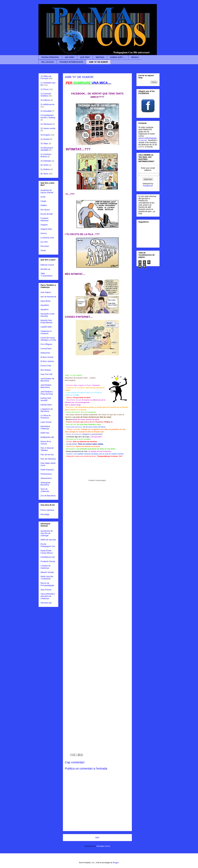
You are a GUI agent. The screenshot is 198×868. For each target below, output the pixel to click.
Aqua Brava (46, 301)
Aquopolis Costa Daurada (48, 315)
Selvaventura (46, 478)
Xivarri (43, 250)
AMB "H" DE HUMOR (98, 62)
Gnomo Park (46, 366)
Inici (97, 837)
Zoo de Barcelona (48, 496)
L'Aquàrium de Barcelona (47, 410)
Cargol (43, 201)
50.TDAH (45, 165)
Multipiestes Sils (47, 437)
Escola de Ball (47, 214)
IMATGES (100, 57)
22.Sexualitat (46, 111)
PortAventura (46, 474)
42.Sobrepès (46, 161)
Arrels (43, 197)
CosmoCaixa (46, 349)
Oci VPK (44, 242)
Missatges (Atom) (103, 846)
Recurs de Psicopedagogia (47, 584)
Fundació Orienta (48, 561)
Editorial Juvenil (47, 265)
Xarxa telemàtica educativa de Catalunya (48, 596)
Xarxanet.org (46, 603)
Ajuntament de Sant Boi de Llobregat (47, 533)
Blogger (116, 863)
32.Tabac (44, 143)
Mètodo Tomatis (47, 572)
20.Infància (45, 100)
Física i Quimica (47, 510)
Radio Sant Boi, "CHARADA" (47, 578)
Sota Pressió (46, 590)
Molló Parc (45, 433)
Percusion (45, 246)
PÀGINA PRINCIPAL (50, 57)
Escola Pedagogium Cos (48, 545)
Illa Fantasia (46, 370)
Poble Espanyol (47, 470)
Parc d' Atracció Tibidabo (47, 449)
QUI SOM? (70, 57)
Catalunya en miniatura (46, 332)
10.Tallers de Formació (46, 77)
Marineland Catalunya (45, 428)
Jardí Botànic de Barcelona (47, 380)
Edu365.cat (45, 269)
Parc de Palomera (48, 459)
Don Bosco (45, 210)
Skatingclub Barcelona (45, 484)
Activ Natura (46, 292)
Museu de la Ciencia (46, 443)
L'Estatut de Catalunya (46, 567)
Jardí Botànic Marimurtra (46, 386)
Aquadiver (45, 305)
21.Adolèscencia (48, 104)
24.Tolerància (46, 124)
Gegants (44, 225)
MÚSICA (135, 57)
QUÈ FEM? (85, 57)
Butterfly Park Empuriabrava (46, 322)
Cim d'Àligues (46, 344)
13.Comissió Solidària (46, 95)
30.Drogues (45, 135)
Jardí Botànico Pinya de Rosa (47, 393)
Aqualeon (45, 309)
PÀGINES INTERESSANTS (71, 62)
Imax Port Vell (46, 374)
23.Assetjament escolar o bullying (48, 116)
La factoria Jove (47, 238)
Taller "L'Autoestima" (47, 275)
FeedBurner (148, 186)
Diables (44, 205)
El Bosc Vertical (47, 361)
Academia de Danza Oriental (47, 191)
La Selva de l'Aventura (46, 417)
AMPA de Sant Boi (48, 540)
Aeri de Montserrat (48, 297)
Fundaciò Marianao (45, 219)
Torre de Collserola (45, 490)
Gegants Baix (46, 229)
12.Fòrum (45, 89)
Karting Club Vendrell (46, 399)
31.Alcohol (45, 139)
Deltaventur (45, 353)
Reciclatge (45, 514)
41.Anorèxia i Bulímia (46, 155)
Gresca (44, 233)
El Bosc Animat (47, 357)
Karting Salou (46, 405)
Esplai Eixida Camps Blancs (47, 552)
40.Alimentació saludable (47, 149)
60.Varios (45, 174)
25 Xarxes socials (48, 128)
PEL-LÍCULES (48, 62)
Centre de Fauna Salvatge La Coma (48, 339)
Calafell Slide (46, 327)
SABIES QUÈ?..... (118, 57)
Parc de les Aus (47, 455)
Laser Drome (46, 422)
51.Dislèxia (45, 169)
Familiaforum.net (48, 557)
